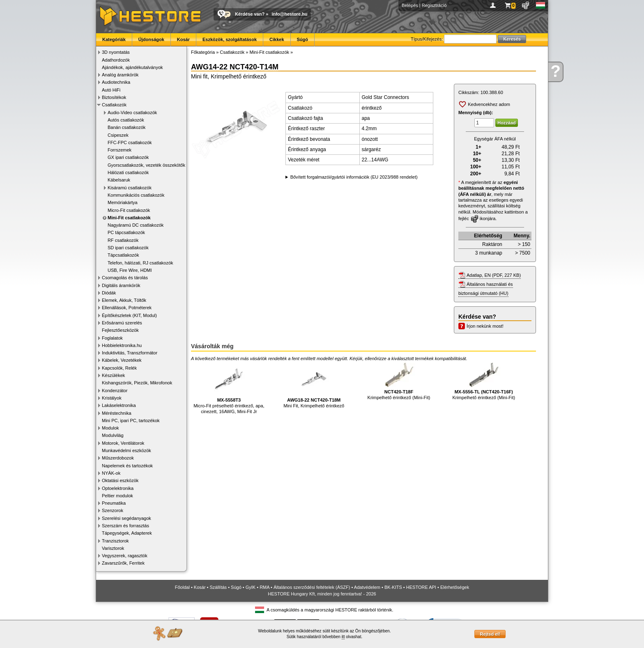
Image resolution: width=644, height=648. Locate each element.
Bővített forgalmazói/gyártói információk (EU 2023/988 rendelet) (354, 177)
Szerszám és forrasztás (125, 526)
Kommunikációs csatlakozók (136, 195)
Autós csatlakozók (126, 120)
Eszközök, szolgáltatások (230, 39)
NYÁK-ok (111, 473)
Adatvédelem (367, 587)
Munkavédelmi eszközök (126, 450)
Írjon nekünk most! (485, 326)
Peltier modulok (117, 496)
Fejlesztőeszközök (120, 330)
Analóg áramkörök (120, 75)
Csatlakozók (114, 105)
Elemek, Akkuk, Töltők (124, 300)
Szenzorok (113, 510)
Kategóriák (114, 39)
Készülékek (113, 375)
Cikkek (277, 39)
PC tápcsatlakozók (126, 232)
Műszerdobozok (118, 458)
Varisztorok (113, 548)
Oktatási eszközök (120, 480)
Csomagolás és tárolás (125, 278)
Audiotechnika (116, 82)
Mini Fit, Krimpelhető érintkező (314, 385)
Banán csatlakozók (126, 127)
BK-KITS (393, 587)
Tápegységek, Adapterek (127, 533)
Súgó (303, 39)
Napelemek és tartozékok (127, 466)
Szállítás (218, 587)
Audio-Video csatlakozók (132, 113)
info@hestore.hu (289, 14)
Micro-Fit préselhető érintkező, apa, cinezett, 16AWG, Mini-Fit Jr (229, 388)
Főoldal (182, 587)
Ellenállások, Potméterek (127, 308)
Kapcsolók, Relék (119, 368)
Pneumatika (114, 503)
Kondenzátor (115, 391)
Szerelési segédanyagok (126, 518)
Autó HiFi (111, 90)
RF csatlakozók (123, 240)
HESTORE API (421, 587)
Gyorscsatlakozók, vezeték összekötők (146, 165)
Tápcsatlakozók (123, 255)
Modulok (110, 428)
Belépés (410, 5)
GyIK (251, 587)
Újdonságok (151, 39)
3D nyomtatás (116, 52)
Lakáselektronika (119, 405)
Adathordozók (116, 60)
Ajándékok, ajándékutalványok (132, 67)
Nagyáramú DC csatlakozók (136, 225)
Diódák (109, 293)
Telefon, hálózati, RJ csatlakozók (140, 263)
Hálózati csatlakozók (128, 172)
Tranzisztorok (115, 541)
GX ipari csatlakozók (128, 157)
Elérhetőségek (455, 587)
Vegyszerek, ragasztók (125, 556)
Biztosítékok (114, 97)
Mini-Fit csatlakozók (129, 218)
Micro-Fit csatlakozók (129, 210)
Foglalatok (112, 338)
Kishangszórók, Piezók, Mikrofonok (137, 383)
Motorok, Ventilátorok (123, 443)
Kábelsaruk (119, 180)
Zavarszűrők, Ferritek (123, 563)
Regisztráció (434, 5)
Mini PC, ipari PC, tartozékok (131, 421)
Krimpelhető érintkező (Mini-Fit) (399, 381)
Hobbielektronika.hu (122, 345)
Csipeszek (118, 135)
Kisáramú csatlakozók (130, 188)
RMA (264, 587)
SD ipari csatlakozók (128, 248)
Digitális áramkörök (121, 285)
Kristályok (112, 398)
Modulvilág (113, 435)
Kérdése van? (250, 14)
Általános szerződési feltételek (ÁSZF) (312, 587)
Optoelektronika (118, 488)
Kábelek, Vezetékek (122, 360)
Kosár (183, 39)
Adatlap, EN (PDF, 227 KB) (494, 275)
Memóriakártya (123, 202)
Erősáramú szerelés (122, 323)
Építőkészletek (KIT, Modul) (129, 315)
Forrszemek (120, 150)
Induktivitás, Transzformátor (130, 353)
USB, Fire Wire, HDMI (130, 270)
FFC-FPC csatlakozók (130, 142)
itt (343, 637)
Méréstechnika (117, 413)
